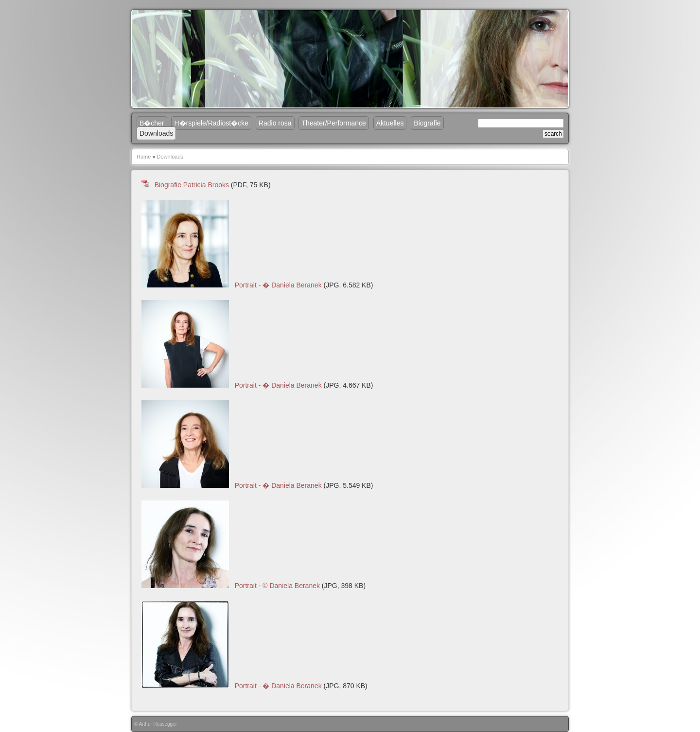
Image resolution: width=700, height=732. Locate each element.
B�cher (152, 123)
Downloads (156, 133)
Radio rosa (275, 123)
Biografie (427, 123)
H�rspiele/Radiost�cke (211, 123)
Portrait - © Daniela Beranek (277, 586)
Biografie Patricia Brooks (192, 185)
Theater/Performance (333, 123)
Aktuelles (390, 123)
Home (144, 157)
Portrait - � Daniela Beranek (278, 285)
